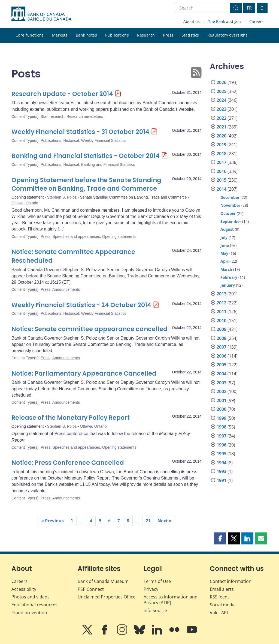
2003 (222, 383)
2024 (222, 100)
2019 (222, 145)
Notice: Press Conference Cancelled (68, 463)
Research (146, 35)
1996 (222, 445)
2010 (222, 320)
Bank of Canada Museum (103, 581)
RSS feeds (220, 597)
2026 (222, 82)
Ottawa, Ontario (25, 203)
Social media (223, 605)
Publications (117, 35)
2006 (222, 356)
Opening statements (119, 236)
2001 (222, 400)
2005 (222, 365)
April (225, 261)
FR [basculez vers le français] (249, 8)
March (226, 269)
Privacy (151, 589)
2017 (222, 162)
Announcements (66, 289)
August (227, 229)
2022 (222, 118)
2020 (222, 136)
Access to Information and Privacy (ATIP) (171, 600)
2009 (222, 329)
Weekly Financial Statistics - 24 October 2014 (81, 305)
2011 (222, 311)
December (230, 197)
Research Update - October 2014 (62, 94)
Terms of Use (157, 581)
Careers (256, 21)
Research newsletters (85, 116)
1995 (222, 454)
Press (168, 35)
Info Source (155, 610)
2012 (222, 303)
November (230, 205)
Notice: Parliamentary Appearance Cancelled (84, 374)
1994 (222, 463)
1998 (222, 427)
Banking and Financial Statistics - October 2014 (86, 156)
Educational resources (34, 605)
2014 (222, 189)
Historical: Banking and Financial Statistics (99, 164)
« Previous (52, 521)
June (225, 245)
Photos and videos (31, 597)
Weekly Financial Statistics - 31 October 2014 (80, 132)
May (224, 253)
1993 (222, 471)
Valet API (219, 613)
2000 (222, 409)
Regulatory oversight (227, 35)
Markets (60, 35)
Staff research (52, 116)
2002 (222, 391)
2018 (222, 154)
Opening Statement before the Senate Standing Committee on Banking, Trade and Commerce (86, 185)
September (231, 221)
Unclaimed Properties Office (107, 597)
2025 (222, 91)
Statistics (190, 35)
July (224, 237)
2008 (222, 338)
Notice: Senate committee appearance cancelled (90, 329)
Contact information (231, 581)
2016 (222, 171)
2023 (222, 109)
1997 (222, 436)
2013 (222, 294)
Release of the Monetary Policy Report (71, 418)
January (228, 285)
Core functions (30, 35)
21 (148, 521)
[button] (220, 538)
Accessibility (24, 589)
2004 (222, 374)
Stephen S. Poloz (62, 197)
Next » (165, 521)
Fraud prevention (29, 613)
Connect (91, 589)
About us (192, 21)
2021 (222, 127)
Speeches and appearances (76, 236)
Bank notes (86, 35)
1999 (222, 418)
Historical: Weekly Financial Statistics (95, 140)
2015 (222, 180)
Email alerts (222, 589)
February (229, 277)
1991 (222, 480)
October (228, 213)
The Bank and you (225, 21)
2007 (222, 347)
